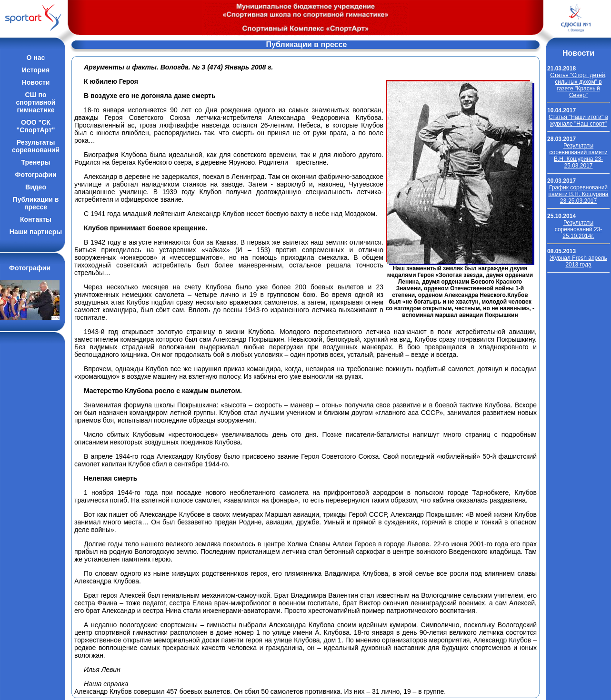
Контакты (36, 219)
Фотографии (35, 175)
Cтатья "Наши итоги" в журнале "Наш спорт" (578, 120)
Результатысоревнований (36, 146)
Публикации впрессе (36, 203)
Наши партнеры (36, 232)
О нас (36, 58)
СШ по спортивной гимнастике (36, 102)
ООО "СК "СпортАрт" (36, 126)
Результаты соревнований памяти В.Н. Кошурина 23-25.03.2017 (578, 156)
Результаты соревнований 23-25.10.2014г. (578, 229)
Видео (36, 187)
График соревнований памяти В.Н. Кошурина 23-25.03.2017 (579, 194)
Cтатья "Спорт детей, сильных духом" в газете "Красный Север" (578, 85)
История (36, 70)
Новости (36, 82)
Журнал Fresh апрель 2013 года (578, 261)
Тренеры (35, 162)
